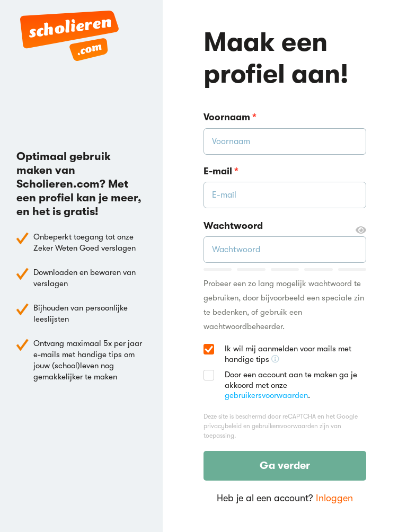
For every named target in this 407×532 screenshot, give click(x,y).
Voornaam (230, 117)
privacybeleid (223, 426)
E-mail (221, 171)
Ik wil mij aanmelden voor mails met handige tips (295, 354)
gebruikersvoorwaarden (266, 395)
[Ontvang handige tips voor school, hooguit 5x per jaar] (275, 359)
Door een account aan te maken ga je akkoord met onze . (291, 385)
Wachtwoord (285, 226)
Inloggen (334, 498)
